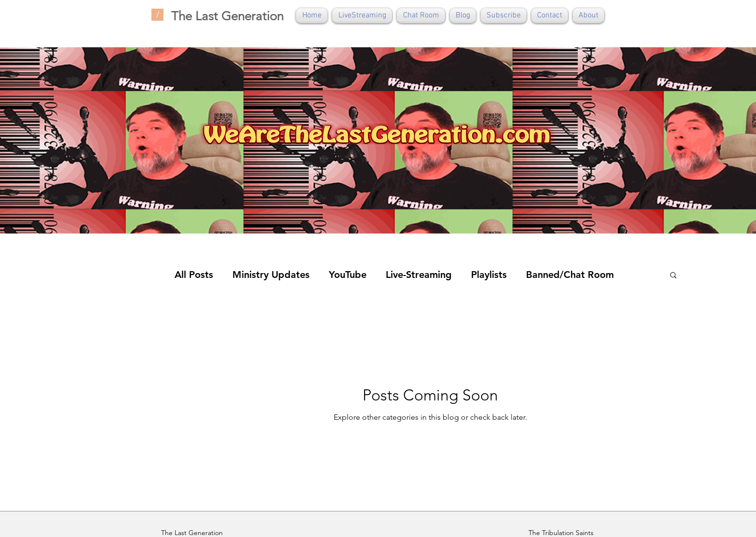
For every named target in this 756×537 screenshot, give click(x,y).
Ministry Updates (271, 275)
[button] (673, 276)
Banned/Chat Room (570, 275)
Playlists (489, 275)
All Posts (194, 275)
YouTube (348, 275)
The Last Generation (227, 16)
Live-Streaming (419, 275)
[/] (157, 15)
